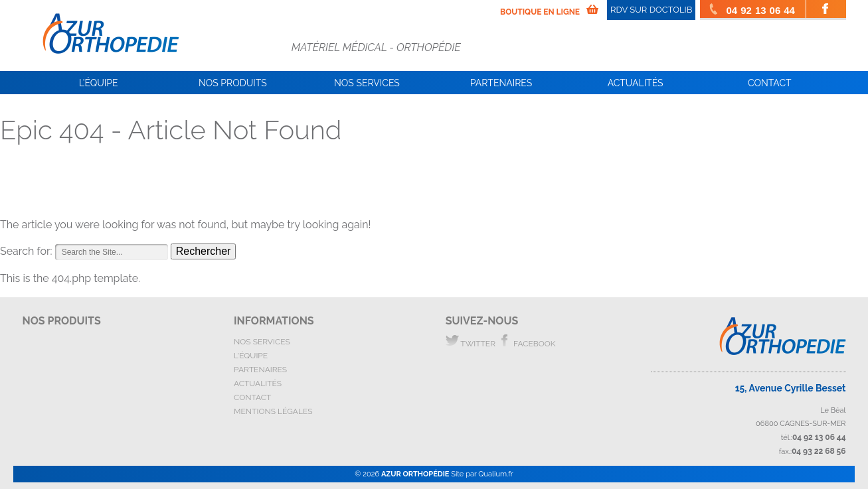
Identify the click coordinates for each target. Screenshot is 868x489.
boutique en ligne (540, 12)
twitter (471, 341)
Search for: (26, 251)
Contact (770, 83)
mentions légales (273, 411)
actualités (258, 384)
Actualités (636, 83)
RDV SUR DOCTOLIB (651, 10)
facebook (527, 341)
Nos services (367, 83)
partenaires (260, 370)
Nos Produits (233, 83)
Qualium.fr (495, 474)
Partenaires (501, 83)
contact (252, 397)
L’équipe (99, 83)
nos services (262, 342)
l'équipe (251, 356)
